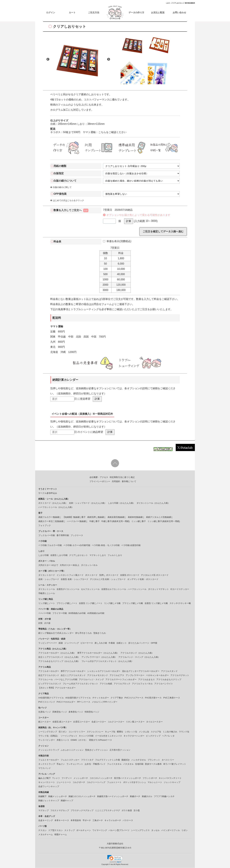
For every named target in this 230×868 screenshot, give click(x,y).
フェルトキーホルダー (49, 760)
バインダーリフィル (171, 830)
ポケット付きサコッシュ (135, 782)
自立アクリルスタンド (49, 675)
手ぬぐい (61, 764)
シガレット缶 (131, 732)
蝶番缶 (120, 732)
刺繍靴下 (42, 797)
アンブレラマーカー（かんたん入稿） (99, 657)
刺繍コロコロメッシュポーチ (82, 797)
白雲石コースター (82, 722)
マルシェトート (155, 782)
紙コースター (45, 722)
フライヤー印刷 (60, 613)
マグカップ (44, 811)
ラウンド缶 (184, 732)
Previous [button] (48, 60)
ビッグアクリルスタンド (50, 684)
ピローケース (87, 643)
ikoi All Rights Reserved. (119, 865)
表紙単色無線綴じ (136, 517)
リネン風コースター (135, 722)
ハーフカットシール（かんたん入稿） (56, 507)
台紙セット (122, 643)
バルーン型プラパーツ (119, 830)
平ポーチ (87, 821)
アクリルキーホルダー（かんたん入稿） (57, 653)
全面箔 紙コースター (62, 722)
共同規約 (116, 482)
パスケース (128, 821)
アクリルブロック (122, 684)
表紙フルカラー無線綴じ (50, 517)
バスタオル (128, 764)
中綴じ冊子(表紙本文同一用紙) (115, 521)
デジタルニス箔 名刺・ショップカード (108, 579)
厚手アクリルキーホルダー (73, 671)
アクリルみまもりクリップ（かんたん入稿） (59, 661)
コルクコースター (116, 722)
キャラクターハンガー (134, 736)
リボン (185, 830)
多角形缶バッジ (76, 712)
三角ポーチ (98, 821)
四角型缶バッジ (60, 712)
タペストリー (168, 760)
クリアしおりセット (79, 555)
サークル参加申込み (48, 493)
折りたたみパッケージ (139, 643)
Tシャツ (56, 778)
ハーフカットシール (137, 589)
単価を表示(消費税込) (117, 241)
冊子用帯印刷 (63, 536)
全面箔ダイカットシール (68, 589)
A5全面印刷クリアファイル (78, 698)
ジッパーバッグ (72, 643)
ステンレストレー (95, 732)
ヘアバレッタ (168, 736)
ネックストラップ (47, 764)
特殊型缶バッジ (92, 712)
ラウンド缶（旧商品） (49, 736)
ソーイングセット (69, 736)
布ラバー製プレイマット (175, 764)
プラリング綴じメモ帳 (133, 603)
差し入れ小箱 (101, 643)
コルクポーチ (79, 782)
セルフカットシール (90, 589)
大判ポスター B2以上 (70, 565)
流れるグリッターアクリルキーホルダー (141, 671)
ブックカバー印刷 (47, 536)
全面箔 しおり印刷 (59, 555)
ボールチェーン (84, 830)
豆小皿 (137, 811)
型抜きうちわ (100, 633)
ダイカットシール (47, 589)
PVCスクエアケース (134, 698)
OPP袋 (154, 643)
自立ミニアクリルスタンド (73, 675)
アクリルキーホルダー (49, 671)
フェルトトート (114, 782)
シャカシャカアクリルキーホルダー (104, 671)
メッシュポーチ (81, 778)
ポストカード (91, 575)
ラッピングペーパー (48, 643)
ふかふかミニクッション (72, 750)
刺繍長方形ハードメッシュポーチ (113, 797)
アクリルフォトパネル (142, 684)
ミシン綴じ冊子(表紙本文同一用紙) (164, 521)
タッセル (155, 830)
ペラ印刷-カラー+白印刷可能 (77, 545)
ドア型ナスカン (56, 830)
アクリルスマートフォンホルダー (121, 680)
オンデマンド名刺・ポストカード (143, 579)
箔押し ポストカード (109, 575)
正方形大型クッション (120, 750)
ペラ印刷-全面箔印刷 (131, 545)
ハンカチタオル (139, 760)
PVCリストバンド (47, 702)
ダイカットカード (47, 575)
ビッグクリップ (153, 736)
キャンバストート (47, 782)
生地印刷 (139, 764)
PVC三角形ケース (172, 698)
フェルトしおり (115, 555)
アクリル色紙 (106, 684)
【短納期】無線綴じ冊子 (74, 517)
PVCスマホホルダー (66, 702)
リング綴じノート (47, 603)
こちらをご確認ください (112, 132)
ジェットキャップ (172, 782)
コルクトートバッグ (96, 782)
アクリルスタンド (169, 671)
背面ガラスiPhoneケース (100, 740)
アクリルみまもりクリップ (169, 680)
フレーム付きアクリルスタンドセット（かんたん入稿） (107, 661)
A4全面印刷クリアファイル (51, 698)
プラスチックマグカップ (82, 811)
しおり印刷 (44, 555)
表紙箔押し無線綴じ (97, 517)
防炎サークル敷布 (153, 764)
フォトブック (45, 526)
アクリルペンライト (164, 684)
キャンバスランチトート (170, 778)
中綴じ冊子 (94, 521)
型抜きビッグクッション (97, 750)
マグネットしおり (98, 555)
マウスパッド (45, 768)
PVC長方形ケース (153, 698)
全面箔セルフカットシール (114, 589)
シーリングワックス (140, 830)
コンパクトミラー (77, 732)
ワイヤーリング (100, 830)
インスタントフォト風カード (70, 575)
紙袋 (61, 643)
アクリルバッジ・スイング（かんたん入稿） (139, 657)
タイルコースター (154, 722)
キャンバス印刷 (86, 736)
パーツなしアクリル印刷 (66, 680)
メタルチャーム (46, 835)
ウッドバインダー (47, 740)
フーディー (67, 778)
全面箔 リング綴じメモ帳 (156, 603)
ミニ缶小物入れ (170, 732)
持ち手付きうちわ (84, 633)
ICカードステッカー (180, 589)
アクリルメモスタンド (98, 675)
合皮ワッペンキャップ (49, 787)
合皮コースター (99, 722)
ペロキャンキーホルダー (157, 675)
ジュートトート (64, 782)
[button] (115, 859)
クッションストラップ (49, 750)
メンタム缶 (144, 732)
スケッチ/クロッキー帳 (180, 603)
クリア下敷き (117, 698)
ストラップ (70, 830)
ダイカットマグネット (158, 589)
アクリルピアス (117, 675)
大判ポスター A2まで (48, 565)
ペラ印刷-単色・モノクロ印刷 (106, 545)
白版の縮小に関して (61, 188)
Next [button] (109, 60)
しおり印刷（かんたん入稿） (121, 503)
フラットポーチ (150, 778)
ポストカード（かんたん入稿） (53, 503)
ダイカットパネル (89, 565)
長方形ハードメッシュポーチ (128, 778)
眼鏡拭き (126, 760)
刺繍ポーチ (135, 797)
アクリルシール (46, 680)
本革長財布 (76, 821)
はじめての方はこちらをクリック (67, 201)
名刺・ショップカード (49, 579)
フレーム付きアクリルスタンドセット (80, 684)
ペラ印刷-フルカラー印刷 (50, 545)
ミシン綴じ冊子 (139, 521)
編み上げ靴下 (45, 778)
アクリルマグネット (180, 675)
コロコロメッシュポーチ (101, 778)
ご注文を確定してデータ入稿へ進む (163, 232)
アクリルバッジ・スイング (91, 680)
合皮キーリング (46, 821)
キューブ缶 (110, 732)
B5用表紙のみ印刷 (77, 613)
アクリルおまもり (146, 680)
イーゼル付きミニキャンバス (109, 736)
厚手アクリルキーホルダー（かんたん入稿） (98, 653)
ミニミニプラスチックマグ (107, 811)
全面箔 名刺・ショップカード (75, 579)
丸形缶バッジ (45, 712)
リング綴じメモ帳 (112, 603)
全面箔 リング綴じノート (91, 603)
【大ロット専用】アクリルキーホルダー (57, 688)
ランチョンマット (75, 764)
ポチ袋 (47, 623)
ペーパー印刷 (45, 613)
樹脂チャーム (61, 835)
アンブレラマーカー (135, 675)
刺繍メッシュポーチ (58, 797)
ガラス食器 (127, 811)
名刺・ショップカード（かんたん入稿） (88, 503)
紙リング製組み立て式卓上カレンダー (56, 633)
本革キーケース (62, 821)
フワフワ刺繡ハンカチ (164, 797)
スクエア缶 (156, 732)
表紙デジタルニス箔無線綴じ (159, 517)
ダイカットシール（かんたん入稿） (153, 503)
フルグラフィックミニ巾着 (107, 760)
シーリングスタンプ (48, 732)
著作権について (129, 482)
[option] (78, 60)
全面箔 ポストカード (130, 575)
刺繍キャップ (67, 801)
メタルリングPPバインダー (105, 702)
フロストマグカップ (60, 811)
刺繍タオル (147, 797)
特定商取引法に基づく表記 (122, 477)
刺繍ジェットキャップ (49, 801)
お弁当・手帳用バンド (95, 764)
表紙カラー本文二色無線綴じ (52, 521)
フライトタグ (87, 760)
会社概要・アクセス (99, 477)
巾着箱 (112, 643)
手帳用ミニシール (47, 593)
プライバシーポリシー (100, 482)
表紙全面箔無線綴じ (117, 517)
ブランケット (154, 760)
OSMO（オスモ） (79, 740)
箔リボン (63, 732)
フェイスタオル (114, 764)
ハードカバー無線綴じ (77, 521)
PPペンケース (84, 702)
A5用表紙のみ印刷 (96, 613)
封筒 (40, 623)
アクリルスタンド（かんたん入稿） (137, 653)
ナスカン (42, 830)
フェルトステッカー (70, 760)
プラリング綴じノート (67, 603)
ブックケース (77, 536)
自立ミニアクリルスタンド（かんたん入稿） (59, 657)
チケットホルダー (101, 698)
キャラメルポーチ (113, 821)
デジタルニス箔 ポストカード (155, 575)
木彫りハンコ (63, 740)
